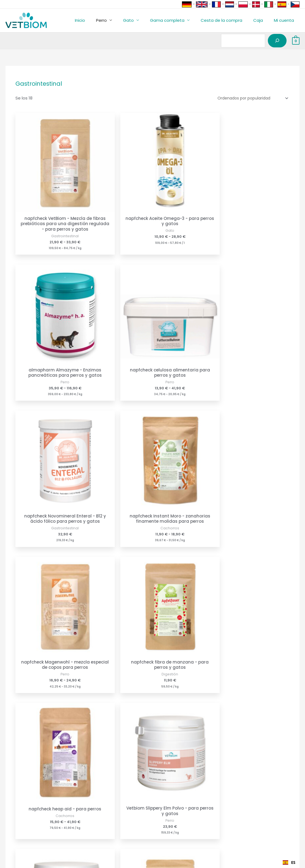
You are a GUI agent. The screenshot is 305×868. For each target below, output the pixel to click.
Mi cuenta (285, 20)
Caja (262, 20)
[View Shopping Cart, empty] (296, 41)
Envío (5, 808)
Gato (141, 20)
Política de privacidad (100, 815)
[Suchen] (277, 41)
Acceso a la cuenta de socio (29, 823)
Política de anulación (99, 808)
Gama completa (177, 20)
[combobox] (289, 862)
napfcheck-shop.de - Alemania (187, 800)
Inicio (98, 20)
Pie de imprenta (94, 800)
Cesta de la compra (228, 20)
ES (289, 862)
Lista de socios (15, 831)
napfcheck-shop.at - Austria (184, 808)
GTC (82, 823)
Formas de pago (17, 800)
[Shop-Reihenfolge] (249, 98)
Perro (117, 20)
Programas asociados (23, 815)
